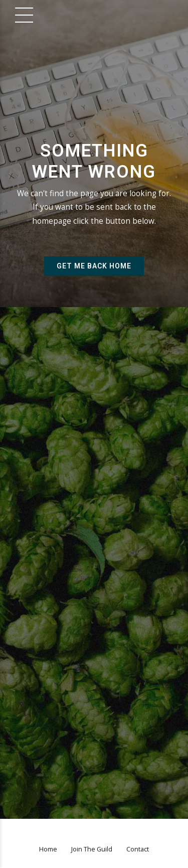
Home (48, 849)
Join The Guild (92, 849)
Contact (138, 849)
